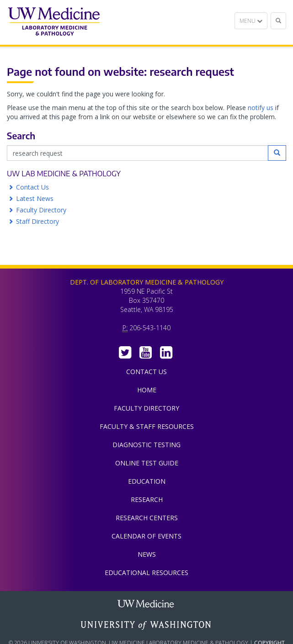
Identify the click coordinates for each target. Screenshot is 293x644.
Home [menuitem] (147, 390)
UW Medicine (147, 605)
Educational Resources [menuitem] (146, 573)
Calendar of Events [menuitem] (146, 536)
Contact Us (32, 187)
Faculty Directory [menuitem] (146, 408)
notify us (261, 108)
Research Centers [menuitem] (147, 518)
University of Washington (147, 625)
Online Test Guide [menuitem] (147, 463)
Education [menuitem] (147, 481)
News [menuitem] (147, 554)
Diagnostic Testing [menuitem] (146, 445)
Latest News (35, 198)
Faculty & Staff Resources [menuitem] (147, 426)
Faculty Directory (41, 210)
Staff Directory (37, 221)
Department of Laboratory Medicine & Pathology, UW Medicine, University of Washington (54, 22)
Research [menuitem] (147, 499)
